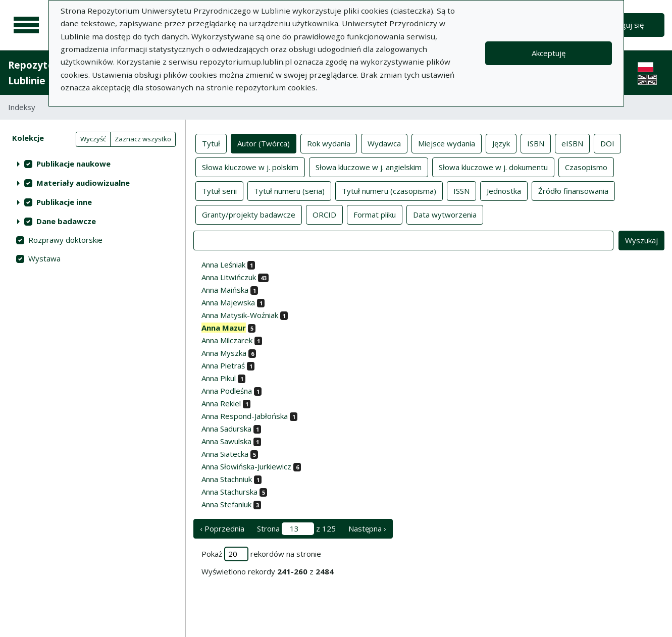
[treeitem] (93, 164)
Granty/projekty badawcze (249, 214)
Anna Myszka (224, 353)
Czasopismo (586, 167)
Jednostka (504, 190)
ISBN (536, 143)
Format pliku (375, 214)
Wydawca (384, 143)
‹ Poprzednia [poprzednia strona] (222, 528)
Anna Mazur (224, 328)
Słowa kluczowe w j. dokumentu (493, 167)
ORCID (324, 214)
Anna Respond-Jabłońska (245, 416)
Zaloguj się (625, 25)
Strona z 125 (296, 529)
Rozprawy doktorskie (65, 240)
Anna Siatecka (225, 454)
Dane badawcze (66, 221)
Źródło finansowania (573, 190)
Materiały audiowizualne (83, 183)
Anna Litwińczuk (229, 277)
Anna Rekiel (221, 403)
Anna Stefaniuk (226, 504)
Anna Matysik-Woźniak (240, 315)
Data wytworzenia (445, 214)
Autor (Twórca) (264, 143)
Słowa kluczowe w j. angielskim (369, 167)
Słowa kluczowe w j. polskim (250, 167)
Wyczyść (93, 139)
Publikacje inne (64, 202)
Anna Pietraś (223, 365)
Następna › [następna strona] (367, 528)
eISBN (572, 143)
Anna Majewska (228, 302)
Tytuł (211, 143)
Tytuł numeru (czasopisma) (389, 190)
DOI (607, 143)
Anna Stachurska (229, 492)
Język (501, 143)
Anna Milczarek (227, 340)
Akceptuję (549, 53)
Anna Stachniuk (227, 479)
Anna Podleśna (227, 391)
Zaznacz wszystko (143, 139)
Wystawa (44, 258)
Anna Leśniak (223, 264)
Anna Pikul (219, 378)
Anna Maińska (225, 290)
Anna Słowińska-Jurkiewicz (246, 466)
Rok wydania (329, 143)
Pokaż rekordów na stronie (261, 554)
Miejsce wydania (447, 143)
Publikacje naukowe (73, 164)
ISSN (461, 190)
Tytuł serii (219, 190)
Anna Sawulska (226, 441)
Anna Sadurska (226, 429)
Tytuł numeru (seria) (289, 190)
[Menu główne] (26, 25)
